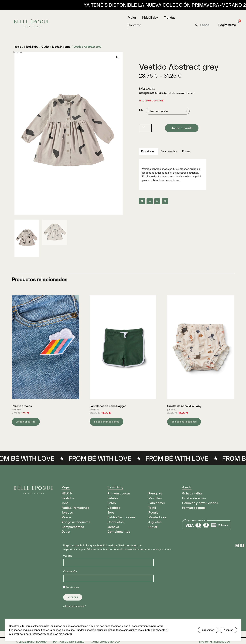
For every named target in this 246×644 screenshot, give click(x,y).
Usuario (68, 556)
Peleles (113, 498)
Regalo (154, 513)
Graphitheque (220, 642)
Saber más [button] (208, 630)
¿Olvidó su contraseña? (75, 606)
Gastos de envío (194, 498)
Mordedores (157, 517)
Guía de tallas (192, 493)
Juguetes (155, 522)
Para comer (157, 503)
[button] (118, 57)
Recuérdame (71, 587)
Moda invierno (61, 47)
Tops (65, 503)
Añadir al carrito (182, 128)
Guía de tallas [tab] (169, 151)
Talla (141, 110)
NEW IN (67, 493)
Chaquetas (116, 522)
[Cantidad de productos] (145, 128)
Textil (152, 508)
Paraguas (155, 493)
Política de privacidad (69, 642)
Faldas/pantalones (121, 517)
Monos (66, 517)
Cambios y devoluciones (200, 503)
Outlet (45, 47)
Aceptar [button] (228, 630)
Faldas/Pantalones (75, 508)
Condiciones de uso (105, 642)
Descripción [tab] (148, 151)
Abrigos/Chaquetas (76, 522)
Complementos (73, 527)
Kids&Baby (31, 47)
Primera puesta (119, 493)
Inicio (18, 47)
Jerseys (67, 513)
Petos (112, 503)
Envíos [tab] (186, 151)
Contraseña (70, 572)
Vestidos (68, 498)
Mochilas (155, 498)
